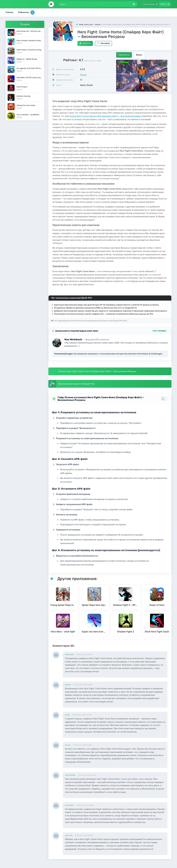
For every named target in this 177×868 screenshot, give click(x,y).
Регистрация (151, 4)
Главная (9, 12)
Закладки (104, 43)
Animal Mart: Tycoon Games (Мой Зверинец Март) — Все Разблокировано (105, 116)
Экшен (83, 75)
